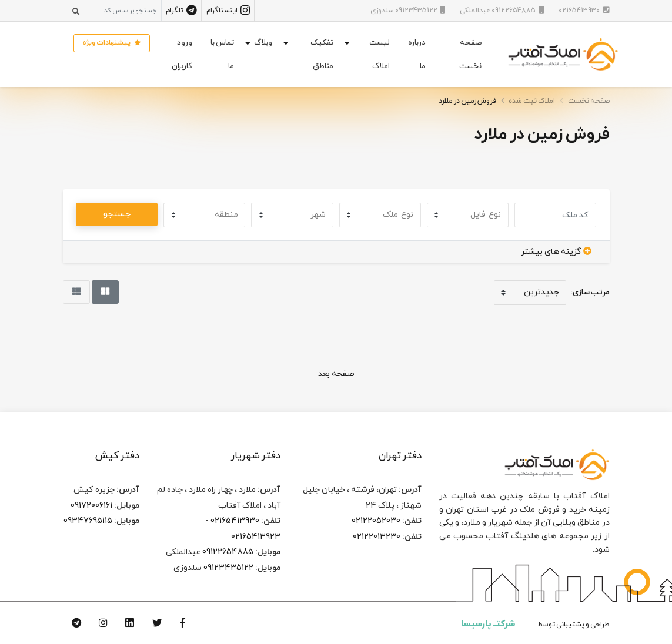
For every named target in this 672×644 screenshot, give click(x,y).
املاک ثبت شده (532, 101)
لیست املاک (380, 54)
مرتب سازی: (590, 292)
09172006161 (91, 505)
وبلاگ (263, 43)
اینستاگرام (228, 10)
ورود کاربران (182, 54)
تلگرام (181, 10)
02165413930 (235, 521)
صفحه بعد (336, 374)
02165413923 (256, 536)
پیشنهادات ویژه (112, 43)
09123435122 (228, 568)
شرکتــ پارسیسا (488, 624)
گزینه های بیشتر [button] (556, 251)
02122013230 (377, 536)
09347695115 (88, 521)
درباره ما (417, 54)
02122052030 (376, 521)
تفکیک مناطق (322, 54)
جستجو (117, 214)
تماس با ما (222, 54)
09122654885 (228, 552)
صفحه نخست (470, 54)
